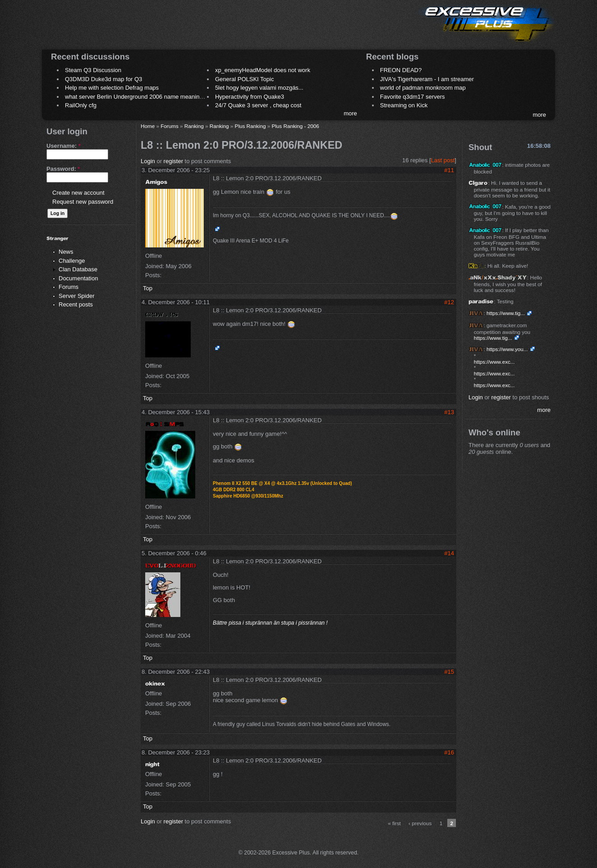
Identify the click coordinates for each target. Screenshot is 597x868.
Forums (69, 287)
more (350, 113)
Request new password (83, 202)
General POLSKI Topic (245, 79)
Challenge (72, 261)
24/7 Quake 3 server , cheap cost (258, 105)
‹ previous (420, 823)
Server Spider (76, 296)
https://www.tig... (506, 313)
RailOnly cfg (81, 105)
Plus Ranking (250, 126)
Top (148, 288)
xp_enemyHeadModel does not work (263, 70)
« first (394, 823)
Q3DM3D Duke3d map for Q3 (103, 79)
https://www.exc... (494, 362)
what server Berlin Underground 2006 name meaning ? (136, 97)
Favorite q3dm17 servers (413, 97)
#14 (449, 553)
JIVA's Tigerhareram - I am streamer (427, 79)
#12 (449, 302)
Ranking (194, 126)
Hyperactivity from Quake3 (250, 97)
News (66, 252)
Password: (63, 169)
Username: (64, 146)
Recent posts (76, 304)
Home (148, 126)
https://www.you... (507, 349)
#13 (449, 412)
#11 (449, 170)
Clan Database (78, 269)
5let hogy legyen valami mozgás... (259, 88)
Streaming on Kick (404, 105)
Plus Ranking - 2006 (295, 126)
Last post (443, 160)
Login (148, 161)
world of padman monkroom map (423, 88)
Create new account (78, 193)
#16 (449, 752)
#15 (449, 672)
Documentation (78, 278)
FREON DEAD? (401, 70)
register (173, 161)
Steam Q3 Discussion (93, 70)
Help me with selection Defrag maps (112, 88)
